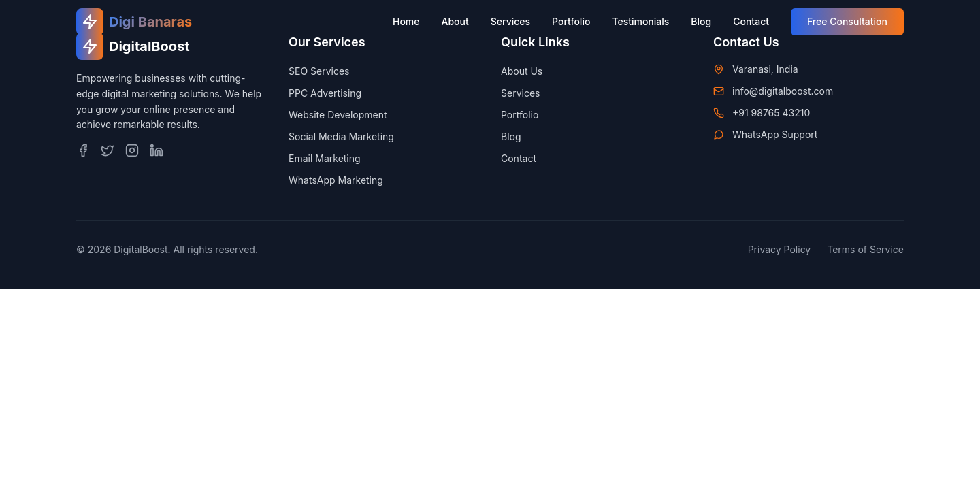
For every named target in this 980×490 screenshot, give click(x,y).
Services (510, 21)
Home (406, 21)
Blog (701, 21)
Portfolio (571, 21)
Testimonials (640, 21)
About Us (522, 71)
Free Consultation (847, 21)
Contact (751, 21)
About (455, 21)
